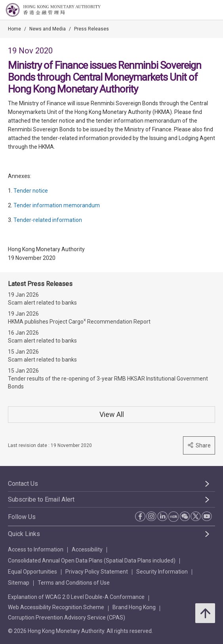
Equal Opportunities (32, 572)
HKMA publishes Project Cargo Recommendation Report (79, 321)
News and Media (48, 29)
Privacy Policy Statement (97, 572)
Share (199, 445)
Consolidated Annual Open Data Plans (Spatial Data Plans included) (92, 561)
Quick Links (24, 534)
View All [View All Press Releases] (112, 414)
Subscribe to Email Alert (41, 499)
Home (14, 29)
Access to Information (36, 549)
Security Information (162, 572)
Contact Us (23, 484)
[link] (197, 10)
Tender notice (31, 191)
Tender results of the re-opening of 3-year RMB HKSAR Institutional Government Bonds (108, 383)
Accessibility (87, 549)
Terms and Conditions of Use (74, 583)
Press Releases (91, 29)
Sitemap (19, 583)
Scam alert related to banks (42, 303)
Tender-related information (48, 220)
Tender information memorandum (57, 205)
